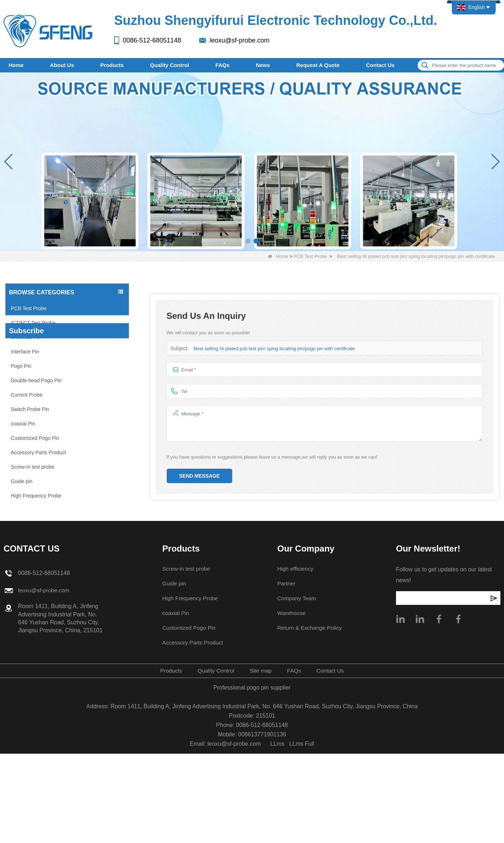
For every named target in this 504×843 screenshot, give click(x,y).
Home (16, 65)
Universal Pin (26, 337)
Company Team (297, 697)
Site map (261, 769)
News (263, 65)
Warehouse (291, 712)
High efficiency (295, 667)
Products (112, 65)
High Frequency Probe (36, 496)
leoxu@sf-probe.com (239, 40)
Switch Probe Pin (30, 409)
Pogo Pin (21, 366)
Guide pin (22, 481)
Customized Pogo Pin (35, 438)
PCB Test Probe (310, 256)
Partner (286, 682)
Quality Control (170, 65)
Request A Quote (318, 65)
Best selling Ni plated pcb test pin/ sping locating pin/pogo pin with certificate (273, 349)
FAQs (222, 65)
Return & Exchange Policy (310, 726)
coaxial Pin (23, 424)
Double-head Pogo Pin (36, 380)
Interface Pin (25, 352)
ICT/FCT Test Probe (33, 323)
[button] (248, 241)
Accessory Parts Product (38, 452)
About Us (62, 65)
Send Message (200, 476)
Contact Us (380, 65)
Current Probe (27, 395)
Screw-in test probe (33, 467)
